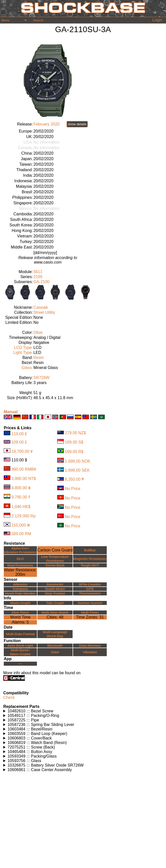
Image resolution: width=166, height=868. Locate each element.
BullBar (90, 550)
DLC (20, 559)
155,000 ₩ (20, 525)
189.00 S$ (74, 442)
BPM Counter (90, 584)
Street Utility (44, 312)
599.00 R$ (74, 452)
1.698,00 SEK (77, 470)
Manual (11, 412)
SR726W (41, 378)
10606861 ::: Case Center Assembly (40, 770)
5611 (38, 272)
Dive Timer (20, 612)
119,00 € (19, 434)
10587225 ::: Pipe (23, 720)
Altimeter (20, 584)
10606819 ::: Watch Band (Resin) (37, 743)
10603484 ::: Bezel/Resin (30, 729)
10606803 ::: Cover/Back (30, 738)
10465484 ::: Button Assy (30, 752)
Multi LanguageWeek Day (55, 634)
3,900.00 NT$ (23, 479)
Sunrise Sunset (90, 603)
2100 (38, 277)
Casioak (41, 307)
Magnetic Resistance (90, 559)
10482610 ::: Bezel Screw (30, 711)
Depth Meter (55, 589)
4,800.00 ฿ (21, 488)
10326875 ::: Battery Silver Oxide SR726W (46, 765)
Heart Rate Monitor (20, 593)
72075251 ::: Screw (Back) (31, 747)
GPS (90, 589)
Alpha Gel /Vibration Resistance (20, 550)
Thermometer (90, 593)
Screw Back (55, 565)
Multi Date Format (20, 634)
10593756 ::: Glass (24, 761)
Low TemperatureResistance (55, 559)
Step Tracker (55, 593)
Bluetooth (55, 646)
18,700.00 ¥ (22, 451)
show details (77, 124)
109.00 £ (19, 442)
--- (20, 664)
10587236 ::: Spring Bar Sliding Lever (41, 725)
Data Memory (90, 646)
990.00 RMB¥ (24, 469)
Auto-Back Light (20, 646)
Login (157, 20)
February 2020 (46, 124)
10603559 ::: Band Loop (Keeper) (37, 734)
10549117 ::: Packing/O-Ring (33, 716)
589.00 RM (21, 534)
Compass (20, 589)
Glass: (27, 368)
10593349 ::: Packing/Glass (32, 756)
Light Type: (23, 353)
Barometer (55, 584)
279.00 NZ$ (75, 433)
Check (9, 697)
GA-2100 (41, 282)
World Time (20, 617)
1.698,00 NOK (77, 461)
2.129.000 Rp (23, 516)
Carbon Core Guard (55, 550)
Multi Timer (90, 612)
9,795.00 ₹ (21, 497)
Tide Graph (55, 603)
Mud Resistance (20, 565)
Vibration (90, 652)
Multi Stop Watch (55, 612)
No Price (72, 489)
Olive (38, 332)
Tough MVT (90, 565)
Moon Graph (20, 603)
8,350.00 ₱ (74, 479)
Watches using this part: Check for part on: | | (84, 711)
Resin (39, 358)
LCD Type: (23, 348)
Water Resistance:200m (20, 572)
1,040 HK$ (21, 507)
